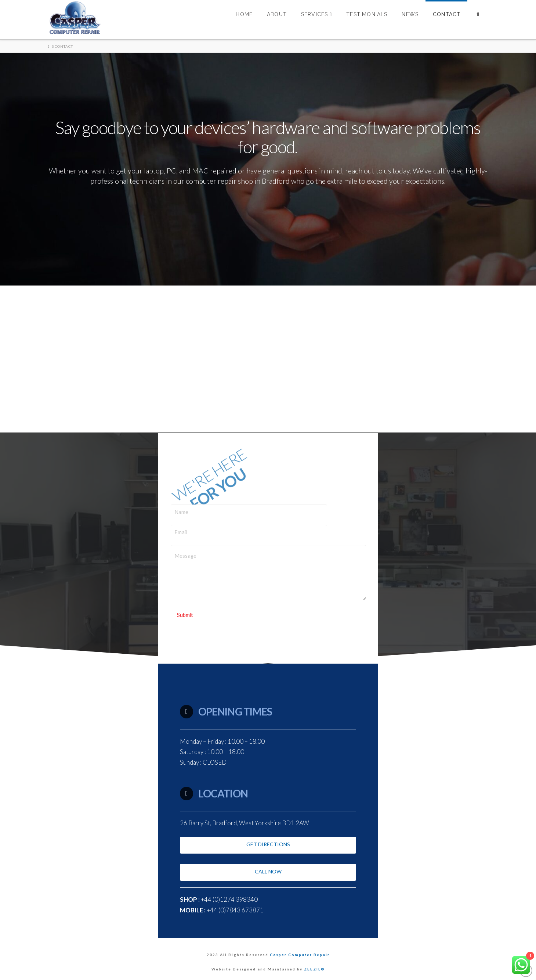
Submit (185, 615)
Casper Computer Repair (300, 955)
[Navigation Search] (478, 20)
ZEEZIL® (314, 969)
